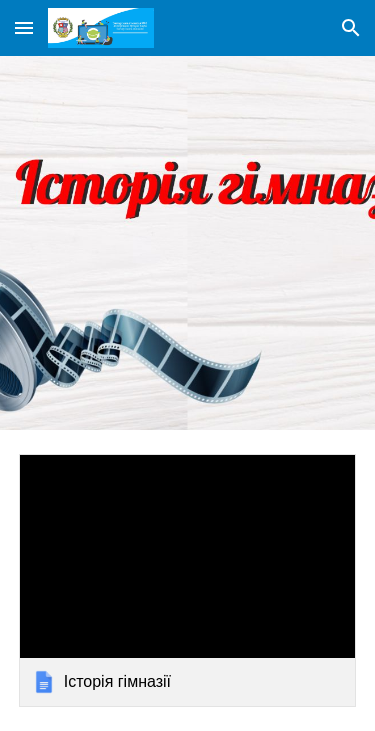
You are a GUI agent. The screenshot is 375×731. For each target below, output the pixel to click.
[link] (188, 580)
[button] (24, 27)
